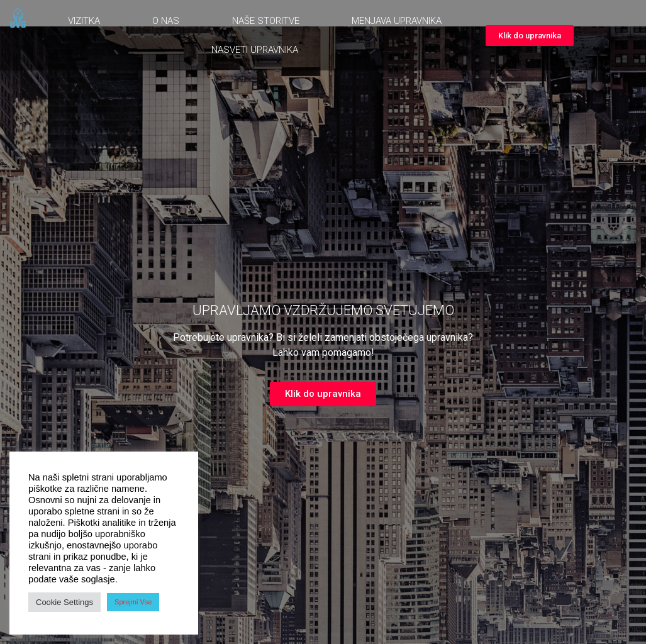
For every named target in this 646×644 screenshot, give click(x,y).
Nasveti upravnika (255, 50)
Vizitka (84, 21)
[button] (530, 36)
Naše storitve (266, 21)
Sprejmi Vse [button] (133, 602)
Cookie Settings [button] (64, 602)
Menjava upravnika (397, 21)
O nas (166, 21)
